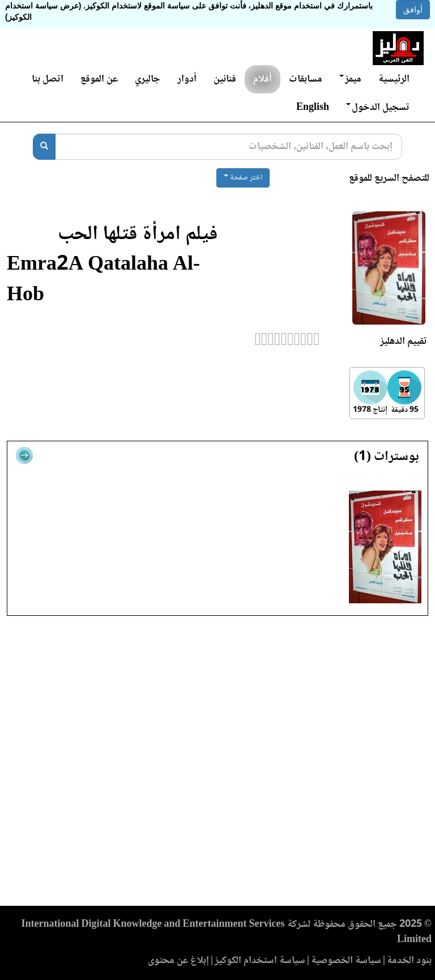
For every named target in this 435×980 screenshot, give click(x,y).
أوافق (413, 10)
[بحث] (44, 147)
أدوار (187, 79)
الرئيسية (394, 79)
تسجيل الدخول (378, 108)
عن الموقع (99, 79)
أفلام (263, 79)
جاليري (148, 79)
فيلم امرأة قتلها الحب (138, 235)
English (313, 108)
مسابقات (306, 79)
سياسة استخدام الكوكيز (260, 961)
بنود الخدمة (409, 961)
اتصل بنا (48, 79)
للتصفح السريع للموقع (389, 179)
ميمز (350, 79)
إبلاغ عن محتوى (178, 961)
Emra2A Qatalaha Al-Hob (103, 281)
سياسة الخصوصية (346, 961)
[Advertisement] (217, 764)
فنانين (225, 79)
